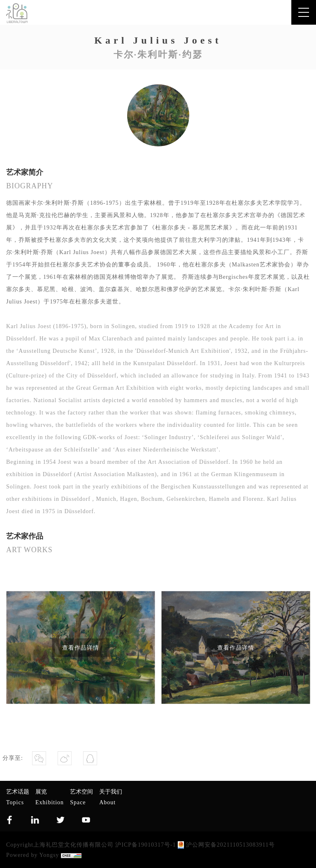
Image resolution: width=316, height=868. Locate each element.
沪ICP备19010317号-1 (145, 845)
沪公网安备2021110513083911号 (226, 845)
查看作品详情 (81, 647)
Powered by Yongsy (33, 855)
